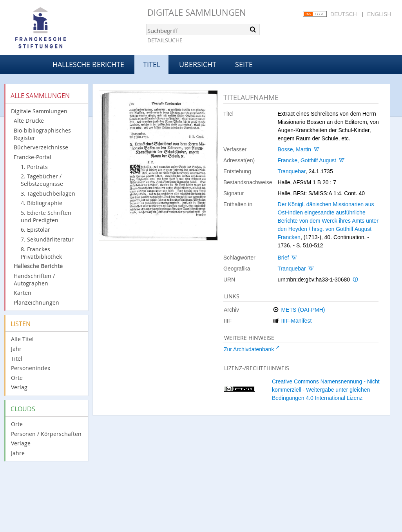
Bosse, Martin (295, 149)
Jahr (16, 349)
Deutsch (344, 14)
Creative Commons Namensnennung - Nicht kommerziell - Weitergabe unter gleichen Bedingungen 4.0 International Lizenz (326, 390)
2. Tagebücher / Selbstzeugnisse (42, 180)
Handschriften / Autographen (34, 280)
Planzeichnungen (36, 302)
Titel (17, 359)
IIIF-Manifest (296, 321)
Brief (283, 258)
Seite (244, 64)
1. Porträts (34, 167)
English (379, 14)
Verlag (19, 387)
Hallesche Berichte (88, 64)
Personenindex (31, 368)
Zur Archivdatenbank (249, 349)
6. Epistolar (35, 230)
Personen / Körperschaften (46, 434)
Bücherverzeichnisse (41, 147)
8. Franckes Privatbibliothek (41, 253)
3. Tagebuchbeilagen (48, 193)
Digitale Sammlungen (197, 12)
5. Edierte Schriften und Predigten (46, 216)
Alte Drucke (29, 121)
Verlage (21, 443)
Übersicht (198, 64)
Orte (17, 378)
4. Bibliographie (42, 203)
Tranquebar (292, 171)
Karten (23, 293)
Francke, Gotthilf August (307, 160)
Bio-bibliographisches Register (42, 134)
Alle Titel (22, 339)
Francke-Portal (33, 157)
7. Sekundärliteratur (47, 239)
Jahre (18, 453)
